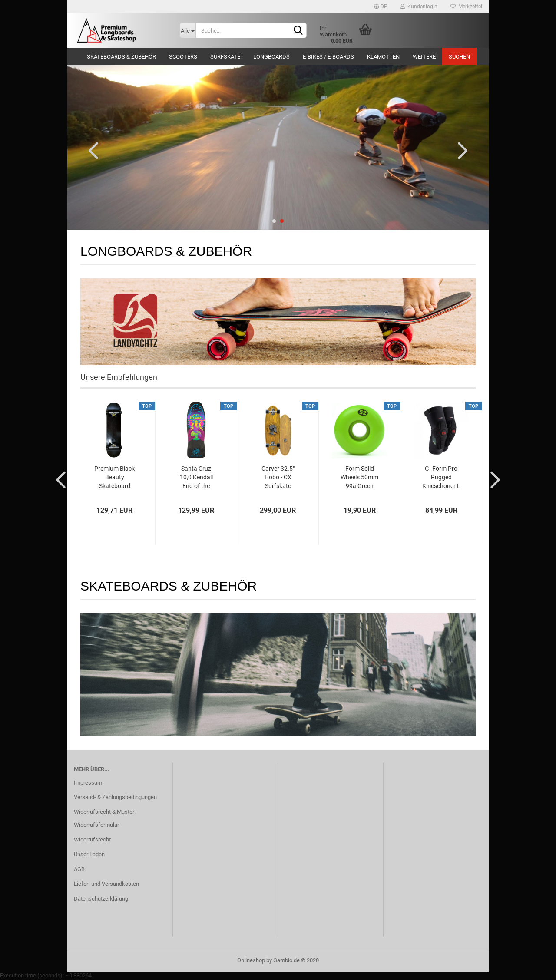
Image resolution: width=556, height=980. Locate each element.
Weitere (424, 57)
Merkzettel (466, 7)
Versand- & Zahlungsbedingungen (115, 797)
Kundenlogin (419, 7)
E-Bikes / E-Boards (328, 57)
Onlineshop (251, 960)
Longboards (271, 57)
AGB (79, 869)
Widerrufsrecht (92, 840)
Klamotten (383, 57)
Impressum (88, 783)
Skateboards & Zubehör (121, 57)
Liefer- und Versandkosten (106, 884)
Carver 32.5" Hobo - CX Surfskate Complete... (278, 478)
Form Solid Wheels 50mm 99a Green (359, 477)
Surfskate (225, 57)
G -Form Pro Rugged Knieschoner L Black (441, 478)
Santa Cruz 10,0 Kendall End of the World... (196, 478)
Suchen (459, 57)
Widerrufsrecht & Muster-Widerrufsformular (105, 818)
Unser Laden (89, 854)
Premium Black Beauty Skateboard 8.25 (114, 478)
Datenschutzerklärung (101, 899)
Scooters (183, 57)
